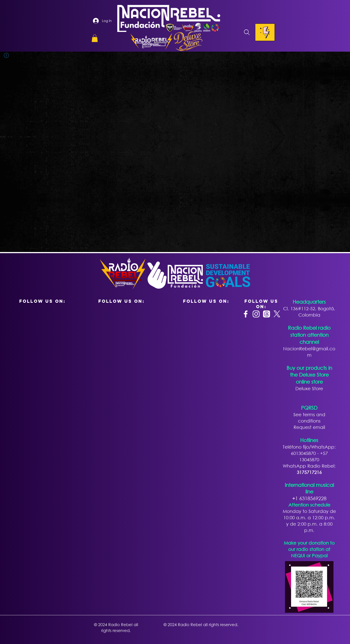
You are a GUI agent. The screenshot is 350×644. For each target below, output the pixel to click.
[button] (95, 38)
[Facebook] (246, 314)
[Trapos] (267, 314)
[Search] (247, 32)
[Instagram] (256, 314)
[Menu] (265, 32)
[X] (277, 314)
